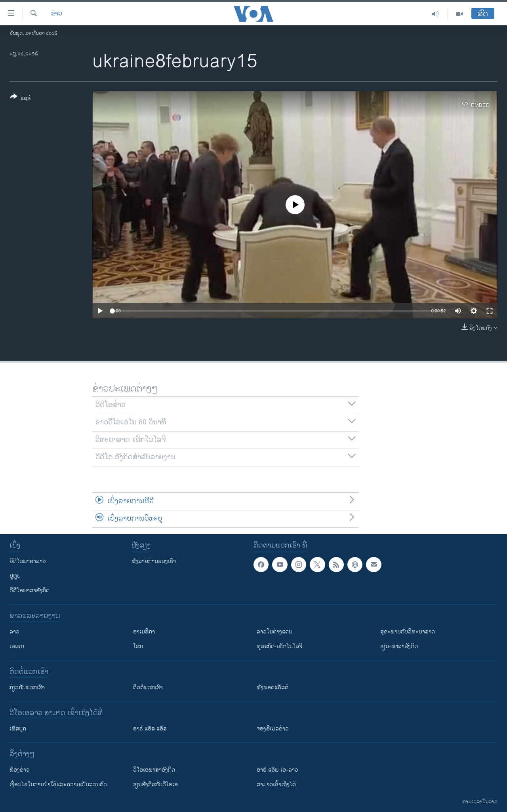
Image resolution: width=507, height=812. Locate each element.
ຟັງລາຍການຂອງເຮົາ (154, 561)
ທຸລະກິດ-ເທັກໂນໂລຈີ (279, 646)
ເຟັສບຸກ (18, 729)
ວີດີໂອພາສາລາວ (28, 561)
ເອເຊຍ (17, 646)
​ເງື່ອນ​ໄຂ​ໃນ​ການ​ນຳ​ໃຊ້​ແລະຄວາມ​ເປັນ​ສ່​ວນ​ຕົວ (58, 784)
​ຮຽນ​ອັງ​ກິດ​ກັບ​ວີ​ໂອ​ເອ (155, 784)
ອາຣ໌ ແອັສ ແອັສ (150, 729)
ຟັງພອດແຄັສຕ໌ (273, 687)
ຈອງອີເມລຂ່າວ (273, 729)
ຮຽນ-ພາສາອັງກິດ (399, 646)
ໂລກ (138, 646)
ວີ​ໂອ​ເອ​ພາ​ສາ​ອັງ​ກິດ (154, 770)
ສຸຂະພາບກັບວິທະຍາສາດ (408, 632)
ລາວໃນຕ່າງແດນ (274, 632)
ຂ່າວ (57, 14)
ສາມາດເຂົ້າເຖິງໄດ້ (276, 784)
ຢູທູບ (15, 576)
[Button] (20, 99)
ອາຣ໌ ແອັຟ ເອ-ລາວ (277, 770)
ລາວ (14, 632)
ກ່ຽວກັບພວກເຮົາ (27, 687)
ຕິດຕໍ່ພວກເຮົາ (148, 687)
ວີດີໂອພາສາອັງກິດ (30, 590)
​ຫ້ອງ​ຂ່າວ (20, 770)
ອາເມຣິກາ (144, 632)
